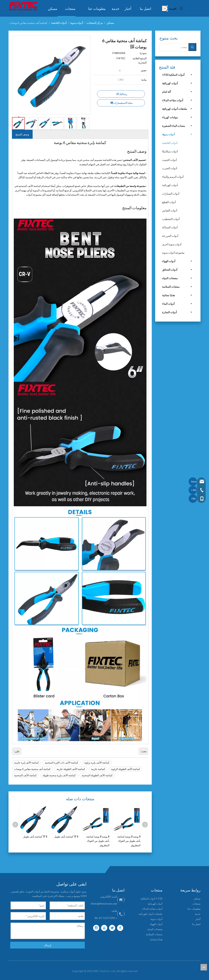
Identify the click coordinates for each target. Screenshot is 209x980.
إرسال (48, 945)
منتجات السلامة (171, 287)
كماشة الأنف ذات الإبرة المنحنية (62, 762)
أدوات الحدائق (170, 270)
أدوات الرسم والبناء (173, 177)
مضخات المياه (170, 278)
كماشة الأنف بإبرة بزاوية (97, 762)
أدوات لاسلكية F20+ (173, 75)
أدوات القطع (169, 202)
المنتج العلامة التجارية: (140, 60)
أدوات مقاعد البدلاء (173, 100)
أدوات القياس (170, 210)
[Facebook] (120, 928)
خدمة (198, 914)
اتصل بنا (196, 924)
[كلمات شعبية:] (165, 9)
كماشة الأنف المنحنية (25, 775)
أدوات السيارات (171, 193)
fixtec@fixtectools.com (104, 904)
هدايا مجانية (168, 295)
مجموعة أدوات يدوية (173, 253)
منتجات (197, 904)
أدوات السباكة (170, 227)
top (204, 967)
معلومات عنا (194, 909)
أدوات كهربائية (170, 83)
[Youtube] (104, 928)
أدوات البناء (168, 304)
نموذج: (143, 53)
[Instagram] (96, 928)
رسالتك (122, 94)
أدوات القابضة (170, 143)
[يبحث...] (174, 47)
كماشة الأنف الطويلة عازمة (71, 769)
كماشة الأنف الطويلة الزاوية (126, 769)
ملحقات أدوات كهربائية (175, 109)
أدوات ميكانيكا (170, 151)
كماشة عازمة (98, 769)
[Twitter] (112, 928)
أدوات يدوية (168, 134)
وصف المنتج (22, 134)
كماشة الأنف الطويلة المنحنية (97, 775)
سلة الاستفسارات (121, 103)
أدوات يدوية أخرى (172, 244)
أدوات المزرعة (170, 236)
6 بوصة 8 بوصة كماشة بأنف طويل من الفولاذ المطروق (98, 841)
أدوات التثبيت (169, 160)
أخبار (198, 919)
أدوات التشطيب (171, 219)
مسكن (197, 898)
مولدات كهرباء (170, 117)
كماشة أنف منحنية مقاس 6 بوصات (32, 769)
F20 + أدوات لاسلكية (151, 898)
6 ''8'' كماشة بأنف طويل (35, 836)
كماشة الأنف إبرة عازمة (26, 762)
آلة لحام (166, 92)
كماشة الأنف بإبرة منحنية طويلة (59, 775)
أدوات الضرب (170, 168)
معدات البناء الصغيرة (174, 126)
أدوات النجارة (169, 312)
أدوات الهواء (169, 261)
